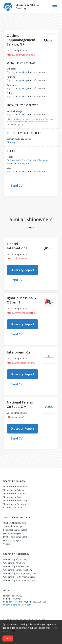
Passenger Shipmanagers (15, 530)
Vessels (7, 544)
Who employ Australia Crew (16, 566)
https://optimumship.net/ (21, 55)
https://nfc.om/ (15, 417)
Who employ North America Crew (19, 577)
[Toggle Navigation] (55, 7)
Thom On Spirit (29, 160)
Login (20, 72)
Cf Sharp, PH (13, 142)
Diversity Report (22, 270)
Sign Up (11, 72)
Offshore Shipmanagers (14, 523)
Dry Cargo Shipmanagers (15, 537)
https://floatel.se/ (17, 258)
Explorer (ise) (13, 160)
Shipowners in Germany (14, 494)
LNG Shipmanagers (12, 533)
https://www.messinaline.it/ (22, 313)
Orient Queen (23, 163)
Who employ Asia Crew (14, 563)
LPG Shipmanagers (12, 540)
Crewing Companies (13, 508)
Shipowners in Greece (13, 497)
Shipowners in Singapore (15, 504)
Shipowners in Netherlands (16, 487)
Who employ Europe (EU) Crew (18, 570)
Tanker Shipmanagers (13, 526)
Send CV (17, 185)
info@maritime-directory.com (17, 605)
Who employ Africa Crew (15, 559)
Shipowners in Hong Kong (15, 501)
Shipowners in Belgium (14, 490)
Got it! (8, 638)
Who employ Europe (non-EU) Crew (20, 573)
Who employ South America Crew (19, 580)
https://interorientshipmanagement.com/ (22, 363)
